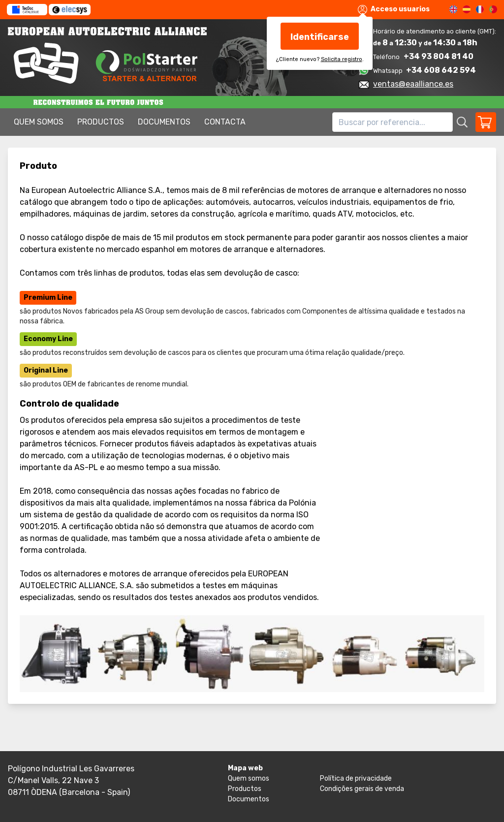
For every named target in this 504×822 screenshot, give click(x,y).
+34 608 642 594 (441, 70)
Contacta (225, 122)
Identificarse (320, 37)
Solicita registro (342, 59)
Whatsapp (389, 71)
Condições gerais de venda (362, 789)
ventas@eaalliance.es (413, 84)
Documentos (164, 122)
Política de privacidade (356, 778)
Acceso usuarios (394, 10)
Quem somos (39, 122)
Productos (101, 122)
